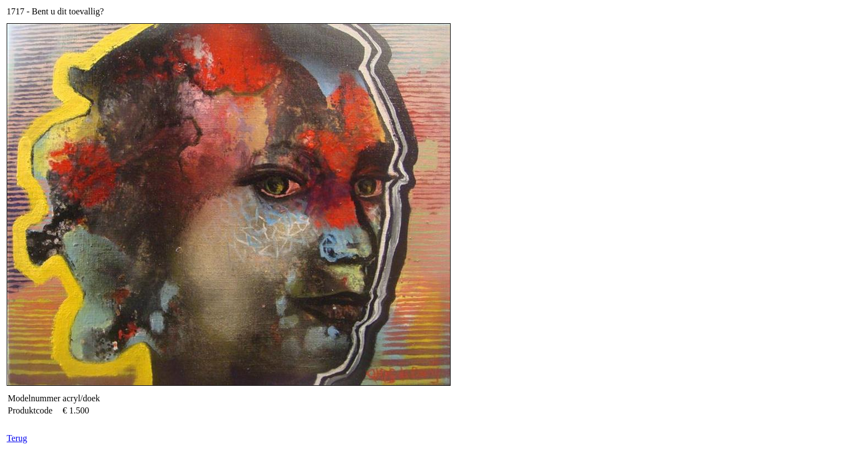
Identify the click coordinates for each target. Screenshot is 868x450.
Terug (17, 438)
